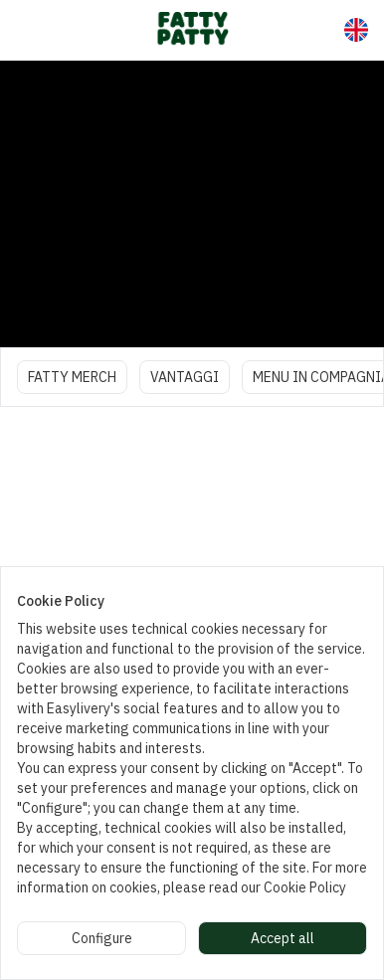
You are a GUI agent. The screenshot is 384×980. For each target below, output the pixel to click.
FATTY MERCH (72, 377)
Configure (102, 938)
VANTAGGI (185, 377)
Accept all (283, 938)
